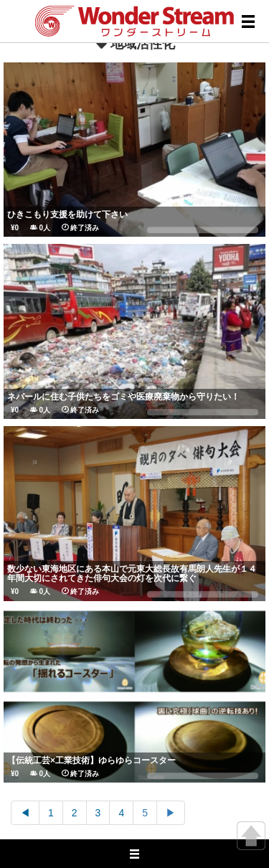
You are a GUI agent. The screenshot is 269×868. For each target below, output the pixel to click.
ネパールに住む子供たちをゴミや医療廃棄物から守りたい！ (123, 397)
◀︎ (25, 813)
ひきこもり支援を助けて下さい (67, 214)
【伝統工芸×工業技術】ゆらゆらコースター (91, 760)
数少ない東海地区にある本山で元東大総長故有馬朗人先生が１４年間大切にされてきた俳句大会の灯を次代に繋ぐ (132, 574)
